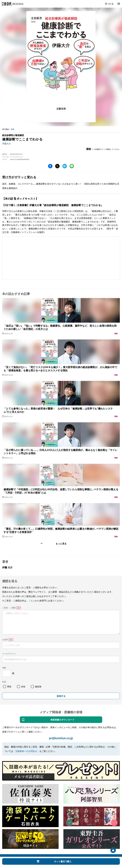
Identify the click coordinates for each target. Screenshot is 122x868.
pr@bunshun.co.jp (61, 738)
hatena (65, 166)
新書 (13, 129)
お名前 (5, 639)
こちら (32, 601)
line (72, 166)
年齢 (4, 668)
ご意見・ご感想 (9, 608)
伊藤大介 (7, 143)
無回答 (38, 687)
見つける (109, 4)
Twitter (57, 166)
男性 (9, 687)
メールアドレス (9, 654)
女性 (23, 687)
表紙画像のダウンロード (62, 720)
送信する (61, 696)
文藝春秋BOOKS (12, 4)
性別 (4, 682)
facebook (50, 166)
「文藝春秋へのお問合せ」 (26, 751)
